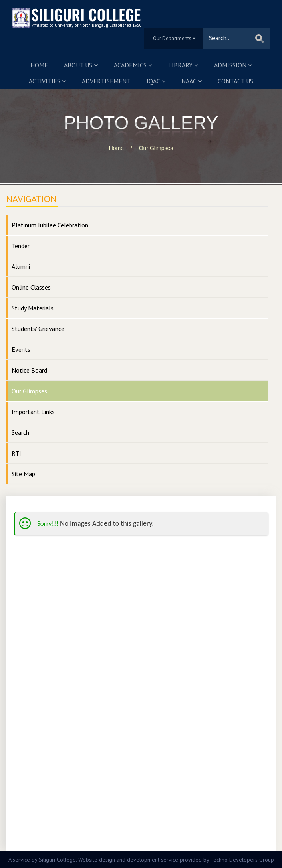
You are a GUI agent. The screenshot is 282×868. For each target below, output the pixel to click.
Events (21, 349)
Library (183, 65)
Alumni (21, 266)
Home (39, 65)
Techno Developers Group (242, 860)
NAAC (192, 81)
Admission (233, 65)
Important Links (33, 412)
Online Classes (31, 287)
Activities (47, 81)
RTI (16, 453)
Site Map (23, 474)
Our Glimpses (156, 148)
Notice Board (29, 370)
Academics (133, 65)
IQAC (156, 81)
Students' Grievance (38, 329)
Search (20, 432)
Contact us (235, 81)
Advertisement (106, 81)
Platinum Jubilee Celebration (50, 225)
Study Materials (33, 308)
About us (81, 65)
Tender (21, 246)
